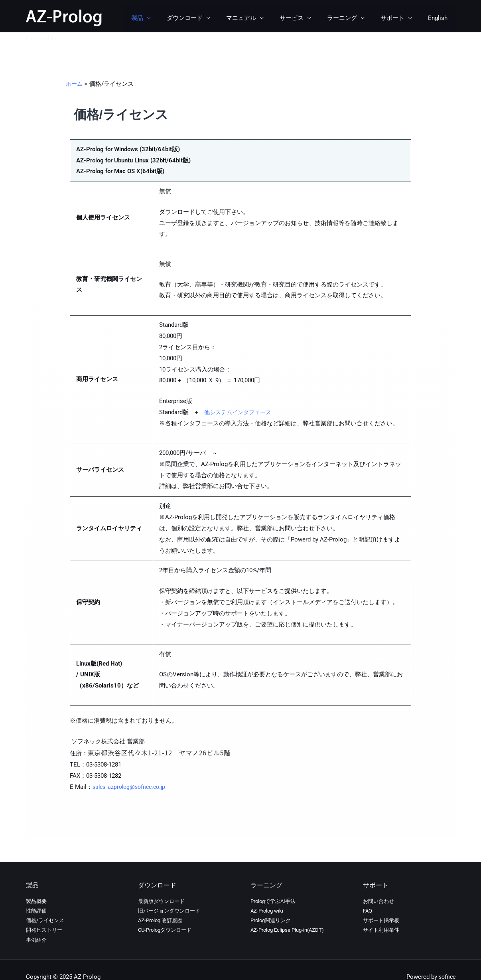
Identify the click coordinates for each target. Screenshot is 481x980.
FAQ (368, 911)
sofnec (67, 38)
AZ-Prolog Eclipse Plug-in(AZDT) (287, 930)
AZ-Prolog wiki (267, 911)
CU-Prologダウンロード (165, 930)
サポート (398, 18)
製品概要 (36, 901)
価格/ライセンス (45, 920)
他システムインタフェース (240, 412)
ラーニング (352, 18)
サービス (306, 18)
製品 (163, 18)
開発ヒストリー (44, 930)
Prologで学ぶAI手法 (273, 901)
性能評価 (36, 911)
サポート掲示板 (381, 920)
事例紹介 (36, 940)
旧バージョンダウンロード (169, 911)
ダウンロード (207, 18)
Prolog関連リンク (271, 920)
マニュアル (259, 18)
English (440, 18)
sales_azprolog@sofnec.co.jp (132, 787)
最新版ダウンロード (161, 901)
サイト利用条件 (381, 930)
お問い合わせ (378, 901)
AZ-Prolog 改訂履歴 (160, 920)
